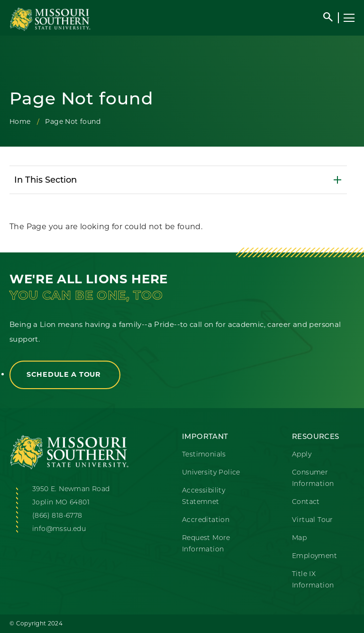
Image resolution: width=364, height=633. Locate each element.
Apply (302, 454)
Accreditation (206, 520)
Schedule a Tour (65, 374)
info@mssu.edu (59, 529)
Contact (306, 502)
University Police (211, 472)
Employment (314, 556)
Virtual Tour (313, 520)
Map (299, 538)
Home (20, 121)
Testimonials (204, 454)
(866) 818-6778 (57, 515)
